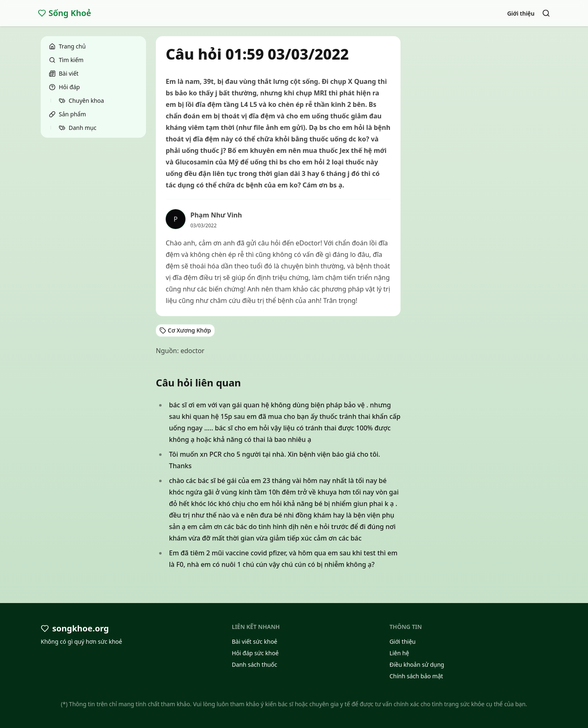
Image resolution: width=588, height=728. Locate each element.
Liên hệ (399, 653)
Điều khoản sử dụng (417, 664)
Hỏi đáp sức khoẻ (255, 653)
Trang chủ (67, 46)
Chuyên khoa (81, 101)
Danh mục (78, 128)
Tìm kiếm (66, 60)
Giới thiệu (521, 13)
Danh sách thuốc (255, 664)
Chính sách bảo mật (416, 676)
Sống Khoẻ (65, 13)
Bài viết (64, 73)
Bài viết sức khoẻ (255, 641)
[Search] (546, 13)
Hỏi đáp (64, 87)
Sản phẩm (67, 114)
